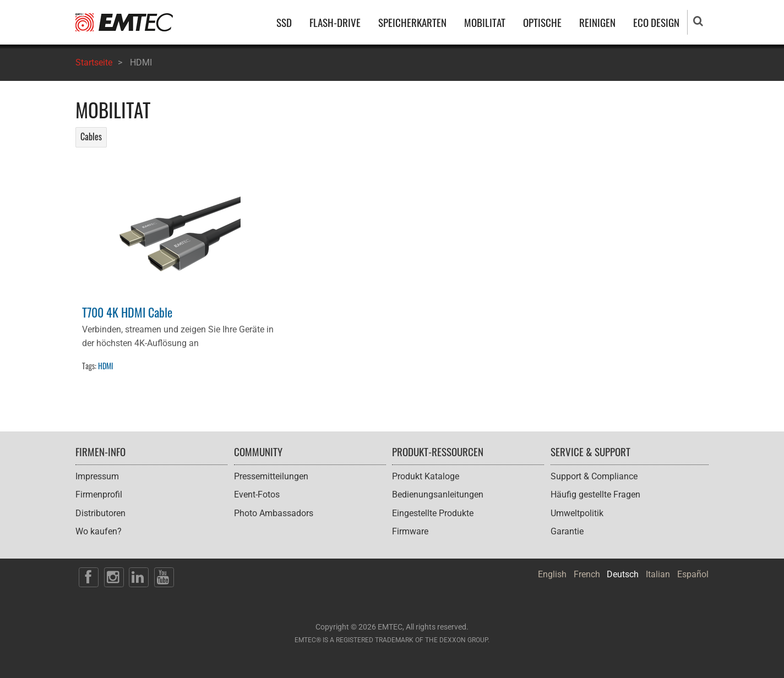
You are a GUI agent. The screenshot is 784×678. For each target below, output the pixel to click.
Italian (658, 574)
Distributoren (100, 513)
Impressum (97, 476)
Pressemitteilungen (271, 476)
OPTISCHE (542, 22)
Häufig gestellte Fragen (595, 494)
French (587, 574)
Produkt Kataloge (426, 476)
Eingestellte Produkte (433, 513)
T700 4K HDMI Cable (127, 312)
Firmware (410, 531)
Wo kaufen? (99, 531)
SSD (284, 22)
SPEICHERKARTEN (412, 22)
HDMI (105, 366)
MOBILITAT (485, 22)
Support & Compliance (594, 476)
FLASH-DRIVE (335, 22)
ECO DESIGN (656, 22)
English (552, 574)
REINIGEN (597, 22)
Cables (91, 136)
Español (693, 574)
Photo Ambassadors (274, 513)
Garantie (567, 531)
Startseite (94, 62)
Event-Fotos (257, 494)
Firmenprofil (99, 494)
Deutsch (623, 574)
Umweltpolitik (577, 513)
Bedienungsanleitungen (438, 494)
